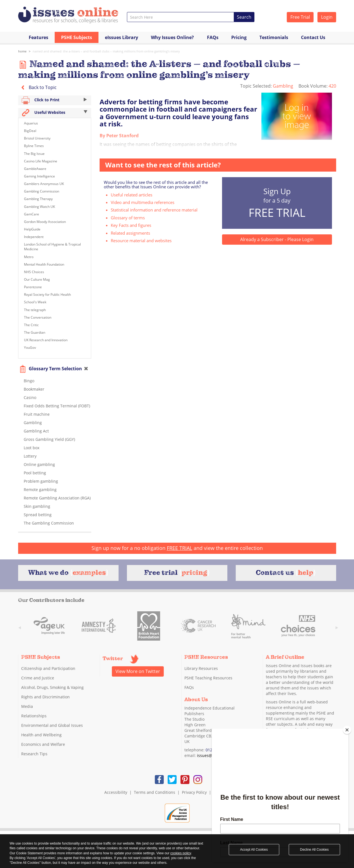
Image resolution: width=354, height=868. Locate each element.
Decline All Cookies (315, 850)
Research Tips (34, 754)
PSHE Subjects (77, 37)
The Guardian (35, 332)
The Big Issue (34, 154)
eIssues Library (121, 37)
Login (327, 17)
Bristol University (37, 138)
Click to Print (55, 100)
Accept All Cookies (254, 850)
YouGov (30, 348)
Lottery (30, 456)
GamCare (32, 214)
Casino (30, 397)
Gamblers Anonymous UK (44, 184)
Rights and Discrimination (45, 697)
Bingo (29, 381)
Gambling (284, 86)
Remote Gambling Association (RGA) (57, 498)
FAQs (213, 37)
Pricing (239, 37)
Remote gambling (40, 490)
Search (244, 17)
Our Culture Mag (37, 279)
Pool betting (35, 473)
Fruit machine (37, 414)
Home (22, 51)
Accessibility (116, 792)
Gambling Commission (42, 191)
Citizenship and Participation (48, 668)
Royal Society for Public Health (47, 294)
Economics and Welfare (43, 744)
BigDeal (30, 131)
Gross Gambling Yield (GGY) (49, 439)
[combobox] (181, 17)
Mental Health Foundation (44, 264)
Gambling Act (36, 431)
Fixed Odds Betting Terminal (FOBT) (57, 406)
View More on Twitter (138, 671)
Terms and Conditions (155, 792)
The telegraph (35, 310)
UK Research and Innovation (46, 340)
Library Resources (201, 668)
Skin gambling (37, 506)
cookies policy (181, 853)
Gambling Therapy (38, 199)
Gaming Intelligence (39, 176)
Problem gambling (41, 481)
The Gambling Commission (49, 523)
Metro (29, 257)
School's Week (35, 302)
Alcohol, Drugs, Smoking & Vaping (52, 687)
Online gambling (39, 464)
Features (38, 37)
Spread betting (38, 515)
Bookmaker (34, 389)
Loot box (32, 448)
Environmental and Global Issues (52, 725)
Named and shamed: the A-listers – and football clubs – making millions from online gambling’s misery (106, 51)
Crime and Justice (38, 678)
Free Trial (300, 17)
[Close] (347, 730)
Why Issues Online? (172, 37)
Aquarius (31, 123)
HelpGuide (32, 229)
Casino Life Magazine (41, 161)
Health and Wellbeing (41, 735)
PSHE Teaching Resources (208, 678)
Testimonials (274, 37)
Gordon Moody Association (45, 222)
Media (27, 706)
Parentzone (33, 287)
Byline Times (34, 146)
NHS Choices (34, 272)
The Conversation (38, 317)
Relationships (34, 716)
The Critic (31, 325)
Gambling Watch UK (39, 207)
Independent (34, 237)
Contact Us (313, 37)
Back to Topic (37, 87)
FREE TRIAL (180, 548)
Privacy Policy (194, 792)
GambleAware (35, 169)
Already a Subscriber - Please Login (277, 239)
